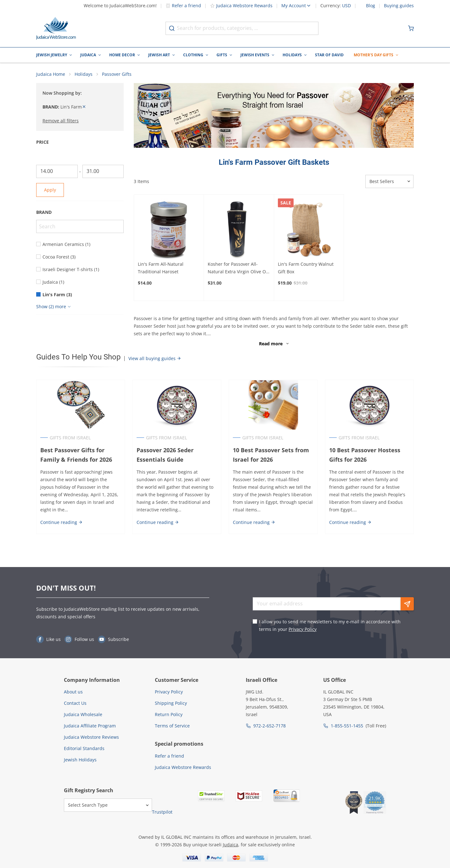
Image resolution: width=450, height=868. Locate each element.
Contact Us (75, 703)
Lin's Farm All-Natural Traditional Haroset (161, 268)
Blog (371, 6)
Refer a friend (183, 6)
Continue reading (62, 522)
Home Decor (122, 55)
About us (73, 692)
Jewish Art (159, 55)
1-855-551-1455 (347, 726)
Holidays (292, 55)
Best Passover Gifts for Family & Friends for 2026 (76, 455)
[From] (57, 171)
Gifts (222, 55)
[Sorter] (389, 181)
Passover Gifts (117, 74)
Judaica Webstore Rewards (241, 6)
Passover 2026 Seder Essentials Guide (165, 455)
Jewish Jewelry (52, 55)
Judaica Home (51, 74)
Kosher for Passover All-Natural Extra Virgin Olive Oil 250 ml (238, 268)
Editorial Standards (84, 748)
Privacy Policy (303, 629)
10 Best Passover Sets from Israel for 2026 (271, 455)
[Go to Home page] (56, 28)
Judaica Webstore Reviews (91, 737)
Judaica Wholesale (83, 714)
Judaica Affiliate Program (90, 726)
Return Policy (169, 714)
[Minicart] (411, 28)
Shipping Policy (171, 703)
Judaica (88, 55)
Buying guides (399, 6)
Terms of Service (172, 726)
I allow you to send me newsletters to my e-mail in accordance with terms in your (330, 625)
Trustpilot (162, 812)
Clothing (193, 55)
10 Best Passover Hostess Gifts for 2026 (365, 455)
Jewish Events (255, 55)
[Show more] (54, 307)
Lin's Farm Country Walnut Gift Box (306, 268)
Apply (50, 190)
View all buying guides (155, 358)
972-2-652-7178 (270, 726)
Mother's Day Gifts (374, 55)
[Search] (80, 226)
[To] (103, 171)
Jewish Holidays (80, 760)
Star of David (329, 55)
